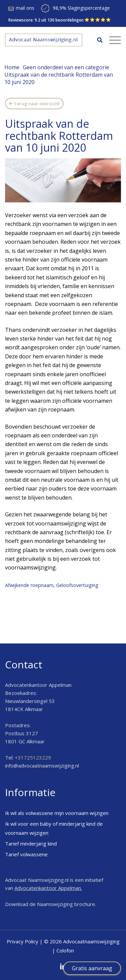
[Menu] (112, 40)
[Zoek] (96, 40)
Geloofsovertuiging (77, 585)
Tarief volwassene (26, 854)
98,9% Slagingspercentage (81, 8)
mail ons (25, 8)
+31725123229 (33, 757)
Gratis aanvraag (92, 968)
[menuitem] (96, 40)
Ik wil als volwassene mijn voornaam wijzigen (57, 813)
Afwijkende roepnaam (29, 585)
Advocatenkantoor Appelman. (48, 888)
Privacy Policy (23, 941)
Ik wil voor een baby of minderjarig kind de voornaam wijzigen (54, 828)
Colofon (65, 950)
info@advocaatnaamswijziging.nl (42, 766)
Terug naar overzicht (37, 104)
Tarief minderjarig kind (31, 844)
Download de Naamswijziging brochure (50, 904)
